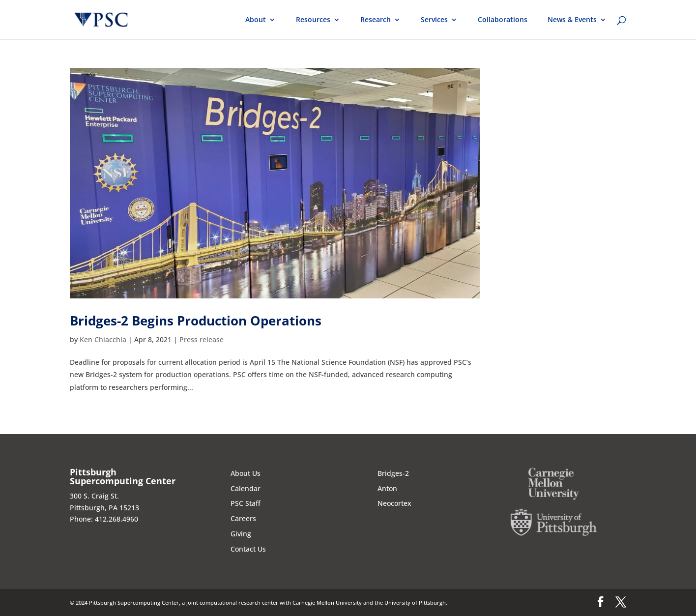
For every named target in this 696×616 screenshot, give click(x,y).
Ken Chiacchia (103, 339)
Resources (313, 20)
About (256, 20)
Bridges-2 (393, 473)
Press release (202, 339)
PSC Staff (246, 503)
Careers (243, 518)
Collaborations (503, 20)
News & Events (572, 20)
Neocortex (394, 503)
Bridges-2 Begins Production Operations (196, 321)
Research (376, 20)
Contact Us (248, 549)
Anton (387, 488)
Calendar (246, 488)
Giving (241, 534)
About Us (246, 473)
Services (434, 20)
